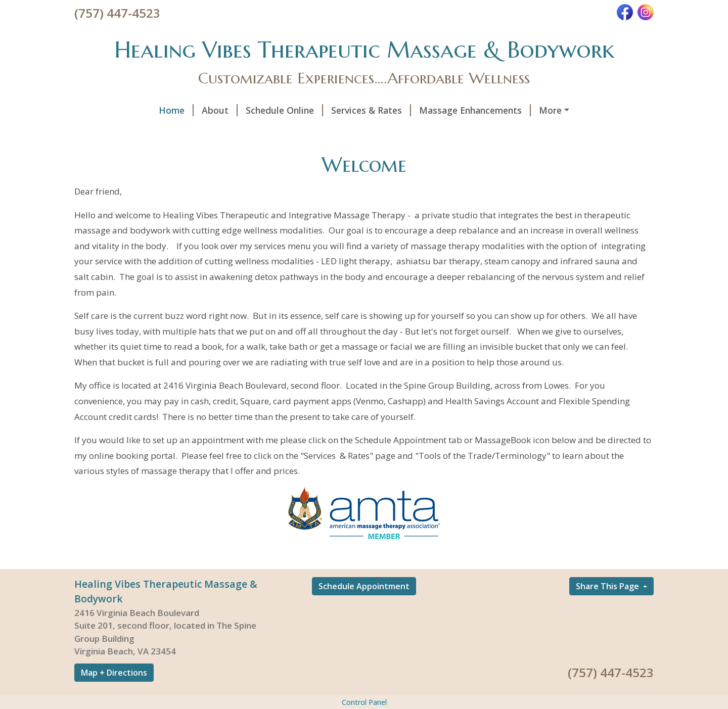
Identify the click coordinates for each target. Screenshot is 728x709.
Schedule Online (208, 110)
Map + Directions (114, 694)
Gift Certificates (545, 131)
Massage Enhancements (399, 110)
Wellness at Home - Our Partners (312, 131)
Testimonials (427, 131)
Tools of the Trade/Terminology (155, 131)
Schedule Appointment (364, 607)
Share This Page (608, 607)
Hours (485, 131)
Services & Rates (295, 110)
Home (100, 110)
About (143, 110)
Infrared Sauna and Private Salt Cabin (547, 110)
